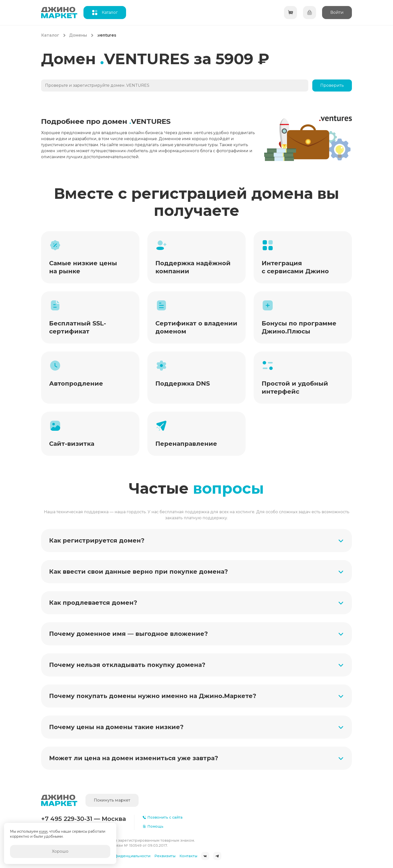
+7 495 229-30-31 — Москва (84, 819)
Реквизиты (165, 856)
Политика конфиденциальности (120, 856)
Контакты (188, 856)
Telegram (217, 856)
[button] (197, 541)
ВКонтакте (205, 856)
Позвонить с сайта (162, 817)
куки (43, 831)
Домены (78, 35)
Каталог (50, 35)
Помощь (153, 826)
